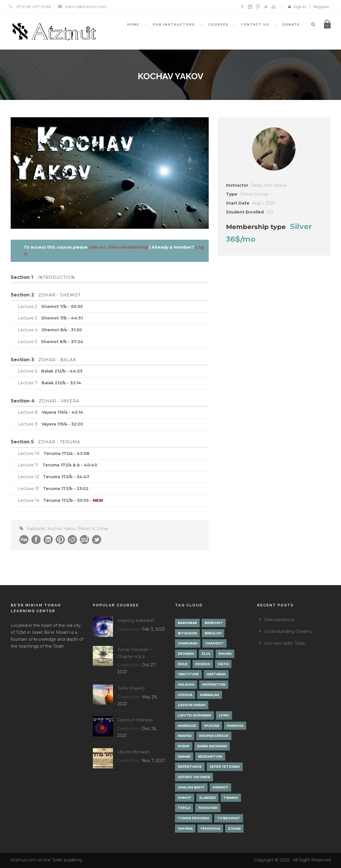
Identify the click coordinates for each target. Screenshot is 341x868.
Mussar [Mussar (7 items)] (212, 726)
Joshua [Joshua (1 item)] (185, 695)
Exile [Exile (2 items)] (183, 664)
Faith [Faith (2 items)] (223, 664)
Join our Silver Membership (118, 247)
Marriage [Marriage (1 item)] (187, 726)
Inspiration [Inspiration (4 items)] (214, 684)
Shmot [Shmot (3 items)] (185, 798)
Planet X (86, 529)
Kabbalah (36, 529)
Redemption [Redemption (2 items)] (210, 757)
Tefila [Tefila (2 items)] (184, 808)
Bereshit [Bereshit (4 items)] (214, 623)
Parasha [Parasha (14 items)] (235, 726)
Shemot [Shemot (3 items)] (220, 787)
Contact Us (255, 25)
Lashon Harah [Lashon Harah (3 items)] (192, 705)
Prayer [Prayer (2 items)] (185, 736)
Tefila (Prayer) (131, 688)
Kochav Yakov (62, 529)
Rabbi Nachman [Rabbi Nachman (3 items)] (212, 746)
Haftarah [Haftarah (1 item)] (216, 674)
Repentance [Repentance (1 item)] (190, 767)
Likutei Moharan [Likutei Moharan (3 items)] (194, 715)
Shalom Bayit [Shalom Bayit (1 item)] (191, 787)
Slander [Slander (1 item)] (207, 798)
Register (321, 7)
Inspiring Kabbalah (136, 621)
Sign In (300, 7)
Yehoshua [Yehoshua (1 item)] (210, 829)
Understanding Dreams (288, 631)
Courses (218, 25)
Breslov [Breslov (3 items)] (213, 633)
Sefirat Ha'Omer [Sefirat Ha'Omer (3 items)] (194, 777)
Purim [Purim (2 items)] (184, 746)
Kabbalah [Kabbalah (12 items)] (210, 695)
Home (133, 25)
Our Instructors (174, 25)
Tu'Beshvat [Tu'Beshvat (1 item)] (229, 818)
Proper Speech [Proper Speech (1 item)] (214, 736)
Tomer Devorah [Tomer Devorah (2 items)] (194, 818)
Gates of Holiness (135, 720)
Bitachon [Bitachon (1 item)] (187, 633)
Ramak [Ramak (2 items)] (184, 757)
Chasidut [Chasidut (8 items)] (214, 643)
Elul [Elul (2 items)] (206, 654)
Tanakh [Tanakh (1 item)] (231, 798)
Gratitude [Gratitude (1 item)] (188, 674)
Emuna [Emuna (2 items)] (225, 654)
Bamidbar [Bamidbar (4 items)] (187, 623)
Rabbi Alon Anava (269, 185)
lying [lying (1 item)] (224, 715)
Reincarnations (279, 620)
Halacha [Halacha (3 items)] (186, 684)
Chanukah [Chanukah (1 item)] (188, 643)
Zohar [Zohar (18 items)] (234, 829)
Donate (291, 25)
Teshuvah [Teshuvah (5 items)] (208, 808)
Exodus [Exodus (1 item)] (203, 664)
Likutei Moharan (133, 752)
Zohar (102, 529)
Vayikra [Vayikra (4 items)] (185, 829)
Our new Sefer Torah (285, 643)
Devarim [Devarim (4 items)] (186, 654)
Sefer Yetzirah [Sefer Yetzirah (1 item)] (225, 767)
